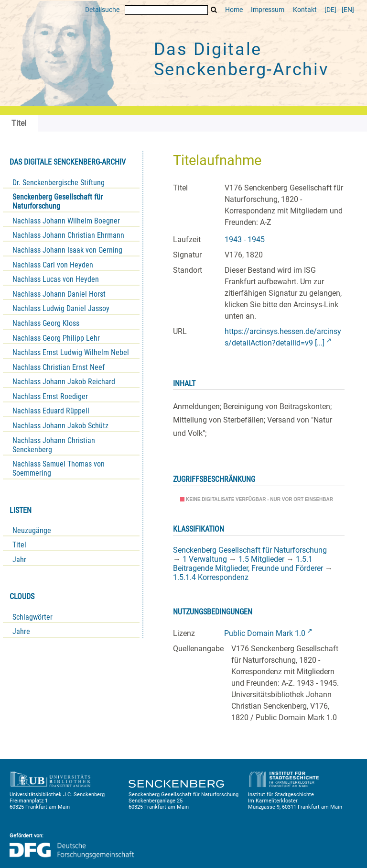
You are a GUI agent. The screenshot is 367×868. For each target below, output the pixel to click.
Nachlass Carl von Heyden (53, 265)
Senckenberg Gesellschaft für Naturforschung (58, 201)
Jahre (21, 631)
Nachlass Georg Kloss (46, 323)
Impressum (268, 10)
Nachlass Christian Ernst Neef (59, 367)
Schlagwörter (32, 617)
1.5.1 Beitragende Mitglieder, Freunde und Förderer (248, 564)
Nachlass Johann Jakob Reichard (64, 382)
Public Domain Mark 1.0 (265, 633)
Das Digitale (241, 59)
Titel (19, 545)
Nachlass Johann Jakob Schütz (60, 426)
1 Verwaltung (205, 559)
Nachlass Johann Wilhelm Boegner (66, 221)
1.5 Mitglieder (261, 559)
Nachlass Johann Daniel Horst (59, 294)
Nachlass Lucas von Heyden (56, 279)
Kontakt (305, 10)
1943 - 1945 (245, 239)
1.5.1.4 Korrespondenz (211, 577)
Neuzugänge (32, 530)
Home (234, 10)
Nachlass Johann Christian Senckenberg (54, 445)
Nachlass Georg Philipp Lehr (56, 338)
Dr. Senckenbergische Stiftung (59, 183)
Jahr (19, 560)
